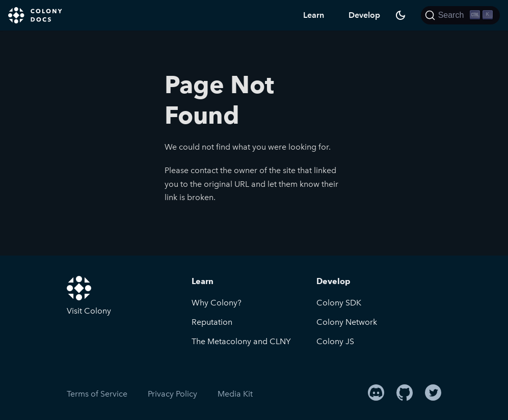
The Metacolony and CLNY (241, 341)
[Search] (460, 15)
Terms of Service (97, 394)
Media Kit (235, 394)
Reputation (212, 322)
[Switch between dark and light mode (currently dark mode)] (400, 15)
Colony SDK (339, 303)
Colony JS (335, 341)
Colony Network (347, 322)
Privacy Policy (172, 394)
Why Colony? (217, 303)
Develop (364, 15)
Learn (314, 15)
